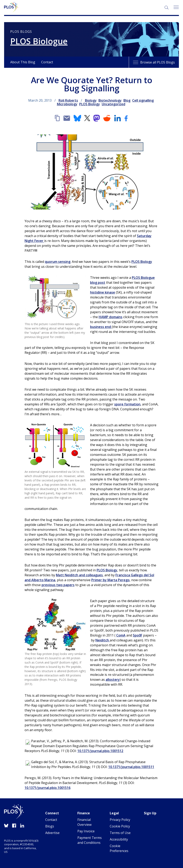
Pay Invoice (86, 831)
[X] (87, 118)
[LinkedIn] (117, 118)
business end (101, 327)
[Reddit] (107, 118)
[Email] (67, 118)
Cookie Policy (120, 826)
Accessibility (119, 839)
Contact (47, 62)
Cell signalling (143, 100)
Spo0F (138, 635)
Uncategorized (114, 104)
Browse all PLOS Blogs (154, 62)
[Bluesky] (77, 118)
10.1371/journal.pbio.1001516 (47, 788)
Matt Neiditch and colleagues (79, 575)
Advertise (52, 833)
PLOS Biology (90, 104)
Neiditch (103, 640)
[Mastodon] (97, 118)
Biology (91, 100)
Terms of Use (120, 833)
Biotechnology (110, 100)
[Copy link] (57, 118)
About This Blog (23, 62)
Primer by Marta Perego (110, 580)
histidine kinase (103, 292)
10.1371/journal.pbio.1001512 (100, 751)
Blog (127, 100)
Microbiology (67, 104)
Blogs (50, 826)
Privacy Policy (120, 820)
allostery (113, 680)
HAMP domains (111, 317)
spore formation (127, 404)
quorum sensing (58, 262)
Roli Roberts (68, 100)
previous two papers (58, 585)
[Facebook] (126, 118)
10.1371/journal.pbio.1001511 (131, 767)
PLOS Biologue (39, 41)
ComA (121, 635)
